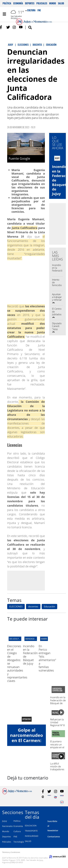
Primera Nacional (56, 734)
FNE (15, 837)
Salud (61, 3)
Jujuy (5, 821)
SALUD (28, 841)
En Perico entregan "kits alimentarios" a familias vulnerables (47, 658)
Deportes (30, 3)
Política (7, 3)
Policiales (42, 3)
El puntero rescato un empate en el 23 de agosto (57, 746)
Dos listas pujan (16, 639)
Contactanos (54, 837)
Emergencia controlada (35, 639)
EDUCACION (31, 826)
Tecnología (19, 842)
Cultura (17, 831)
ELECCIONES (16, 607)
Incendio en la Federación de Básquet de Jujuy (58, 272)
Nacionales (7, 826)
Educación (49, 607)
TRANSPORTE (31, 831)
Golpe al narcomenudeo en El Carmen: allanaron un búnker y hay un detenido (27, 743)
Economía (18, 3)
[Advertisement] (31, 580)
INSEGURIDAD (32, 836)
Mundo (53, 3)
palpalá (56, 713)
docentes (33, 607)
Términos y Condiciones (11, 852)
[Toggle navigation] (4, 14)
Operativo (27, 719)
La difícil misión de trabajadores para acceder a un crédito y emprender (58, 771)
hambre (44, 639)
